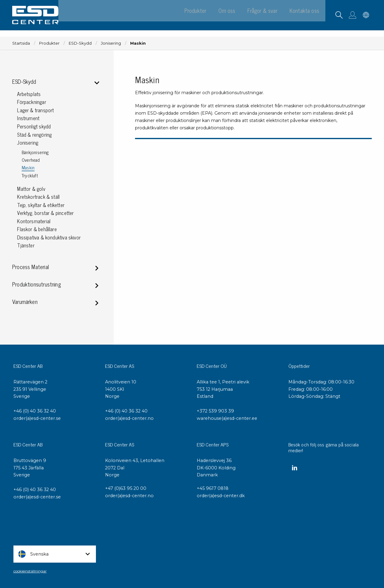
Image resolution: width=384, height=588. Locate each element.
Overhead (31, 160)
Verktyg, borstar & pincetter (45, 213)
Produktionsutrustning (37, 285)
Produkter (49, 43)
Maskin (28, 168)
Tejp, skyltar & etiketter (41, 205)
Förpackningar (31, 102)
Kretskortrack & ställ (38, 197)
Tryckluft (30, 176)
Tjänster (26, 245)
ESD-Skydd (80, 43)
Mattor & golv (31, 189)
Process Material (31, 267)
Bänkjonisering (35, 152)
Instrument (28, 118)
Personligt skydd (34, 126)
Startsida (21, 43)
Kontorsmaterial (34, 221)
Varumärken (25, 302)
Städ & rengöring (34, 135)
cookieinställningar (30, 571)
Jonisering (111, 43)
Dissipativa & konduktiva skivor (49, 237)
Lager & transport (35, 110)
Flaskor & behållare (37, 229)
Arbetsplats (29, 94)
